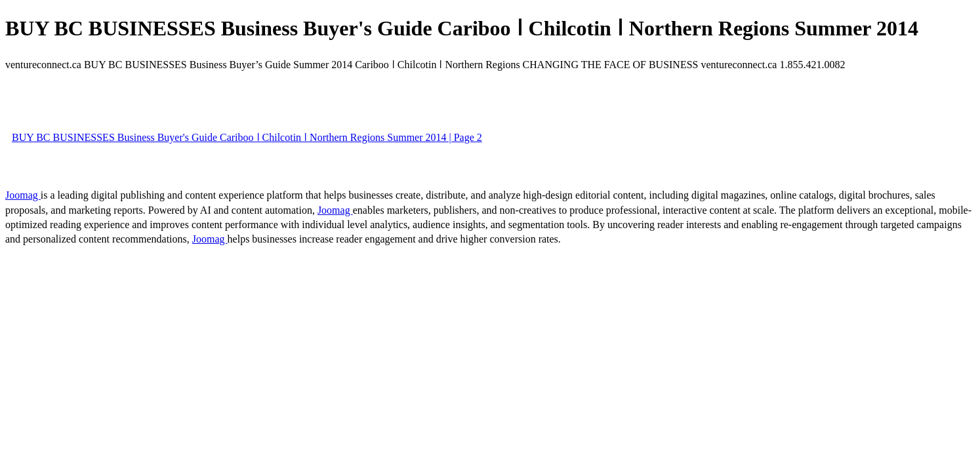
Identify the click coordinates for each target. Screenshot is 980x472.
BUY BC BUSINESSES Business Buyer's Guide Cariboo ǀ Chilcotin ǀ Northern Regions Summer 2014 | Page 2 (247, 137)
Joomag (23, 195)
